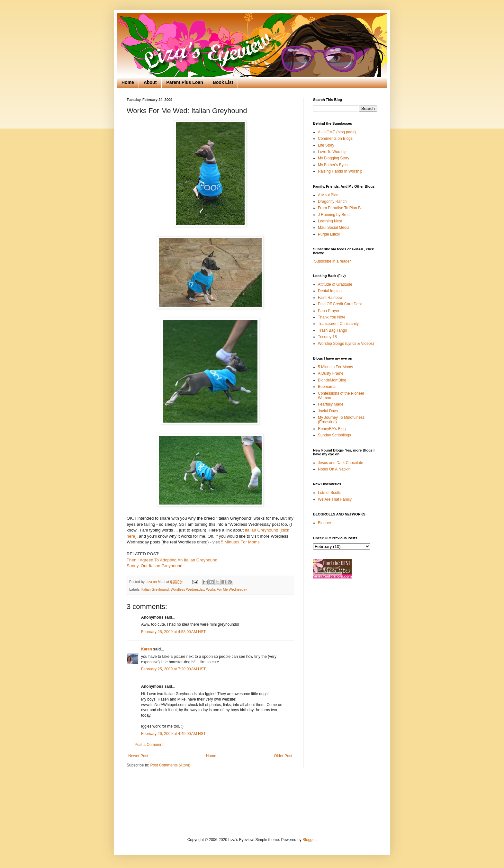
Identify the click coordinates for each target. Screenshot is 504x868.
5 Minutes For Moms (240, 542)
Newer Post (138, 756)
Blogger (309, 840)
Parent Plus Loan (184, 82)
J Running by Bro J (334, 215)
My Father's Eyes (333, 165)
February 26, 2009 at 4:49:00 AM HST (173, 734)
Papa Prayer (329, 311)
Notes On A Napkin (334, 469)
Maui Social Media (334, 228)
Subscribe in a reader (332, 261)
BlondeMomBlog (332, 380)
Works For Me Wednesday (226, 589)
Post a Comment (149, 745)
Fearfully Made (331, 404)
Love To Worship (332, 152)
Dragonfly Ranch (332, 201)
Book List (223, 82)
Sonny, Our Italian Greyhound (155, 566)
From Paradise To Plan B (339, 208)
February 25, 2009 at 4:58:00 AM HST (173, 632)
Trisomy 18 (327, 337)
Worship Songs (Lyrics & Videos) (346, 344)
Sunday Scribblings (334, 435)
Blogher (324, 523)
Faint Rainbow (330, 298)
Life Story (326, 145)
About (150, 82)
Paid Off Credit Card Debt (340, 304)
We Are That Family (335, 499)
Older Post (283, 756)
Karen (147, 649)
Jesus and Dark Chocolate (341, 463)
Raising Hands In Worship (340, 171)
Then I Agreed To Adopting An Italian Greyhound (172, 560)
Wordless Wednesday (187, 589)
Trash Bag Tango (333, 330)
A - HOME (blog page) (337, 132)
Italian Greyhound (155, 589)
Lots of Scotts (330, 493)
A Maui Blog (328, 195)
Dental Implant (330, 291)
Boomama (327, 387)
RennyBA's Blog (332, 429)
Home (128, 82)
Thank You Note (332, 317)
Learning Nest (330, 221)
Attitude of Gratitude (335, 284)
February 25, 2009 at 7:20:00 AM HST (173, 669)
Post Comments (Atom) (170, 765)
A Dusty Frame (331, 373)
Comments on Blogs (335, 139)
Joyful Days (328, 411)
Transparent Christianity (338, 324)
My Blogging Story (333, 158)
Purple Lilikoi (329, 234)
